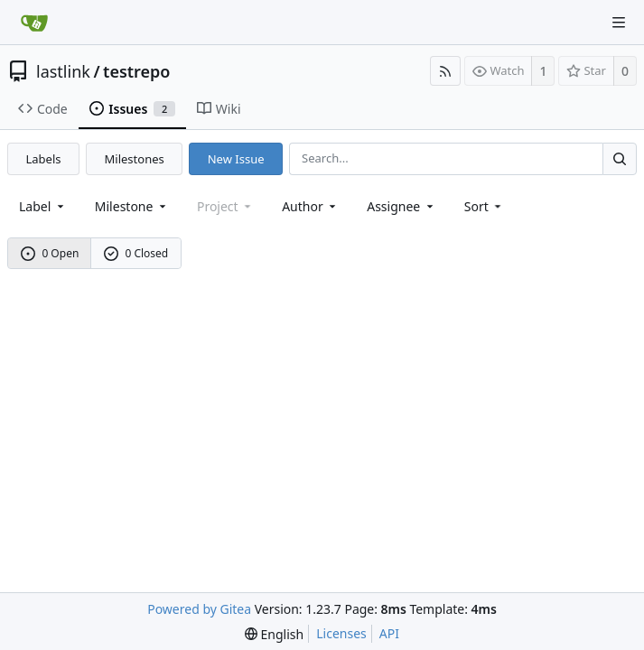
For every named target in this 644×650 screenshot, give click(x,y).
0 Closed (136, 253)
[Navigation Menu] (619, 23)
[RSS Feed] (445, 71)
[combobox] (43, 206)
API (389, 633)
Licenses (341, 633)
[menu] (485, 206)
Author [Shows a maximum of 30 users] (310, 206)
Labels (44, 159)
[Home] (34, 23)
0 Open (50, 253)
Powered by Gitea (199, 609)
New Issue (236, 159)
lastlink (63, 71)
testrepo (136, 71)
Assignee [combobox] (401, 206)
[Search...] (620, 158)
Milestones (135, 159)
